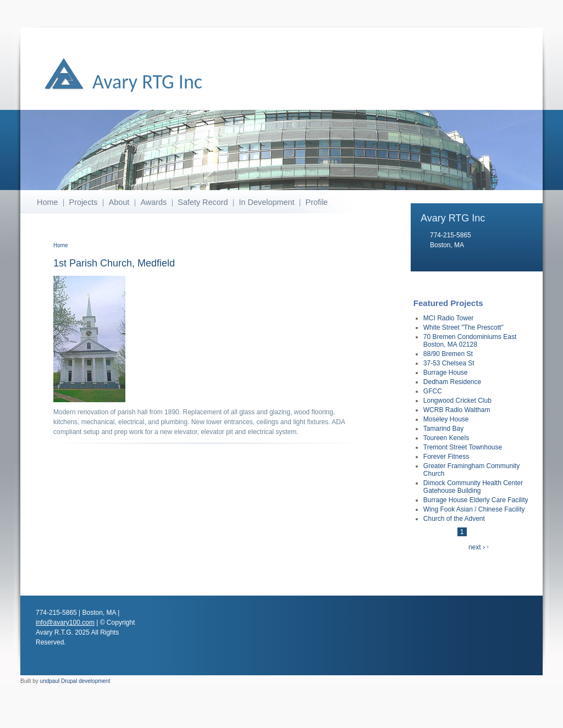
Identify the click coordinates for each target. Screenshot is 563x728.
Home (47, 202)
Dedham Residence (452, 382)
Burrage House (446, 373)
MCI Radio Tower (449, 318)
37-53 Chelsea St (449, 363)
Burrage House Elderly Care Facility (476, 500)
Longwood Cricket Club (457, 401)
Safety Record (203, 202)
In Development (267, 202)
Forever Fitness (446, 457)
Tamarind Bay (443, 429)
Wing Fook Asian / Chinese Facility (474, 509)
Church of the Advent (454, 519)
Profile (317, 202)
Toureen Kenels (446, 438)
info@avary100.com (459, 255)
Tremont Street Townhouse (463, 447)
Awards (153, 202)
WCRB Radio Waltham (457, 410)
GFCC (433, 391)
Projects (84, 202)
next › (477, 547)
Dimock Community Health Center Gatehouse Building (473, 487)
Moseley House (446, 419)
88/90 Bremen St (448, 354)
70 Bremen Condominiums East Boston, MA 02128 (470, 341)
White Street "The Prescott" (463, 327)
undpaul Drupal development (75, 681)
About (119, 202)
